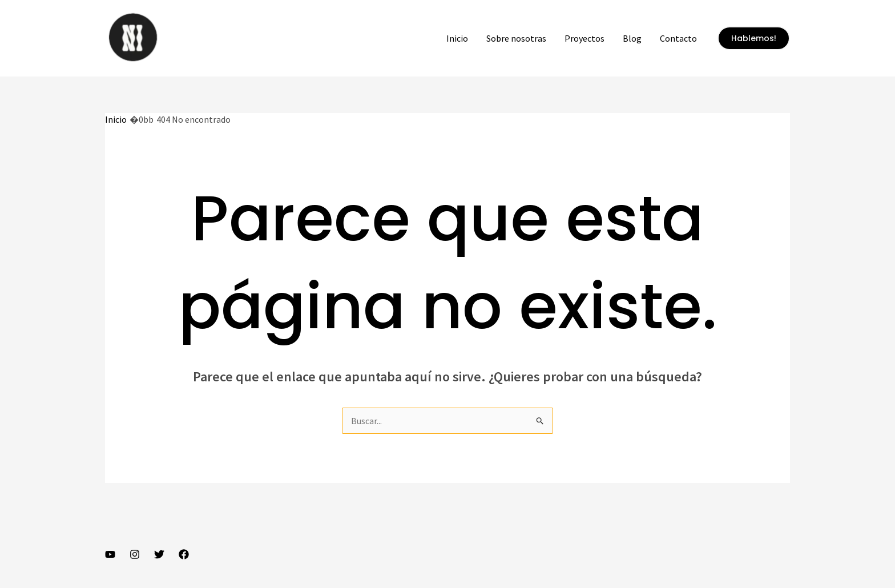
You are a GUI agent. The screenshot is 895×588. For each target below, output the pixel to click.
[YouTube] (110, 554)
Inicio (457, 38)
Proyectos (584, 38)
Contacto (678, 38)
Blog (632, 38)
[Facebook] (184, 554)
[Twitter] (159, 554)
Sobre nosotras (516, 38)
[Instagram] (135, 554)
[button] (754, 38)
